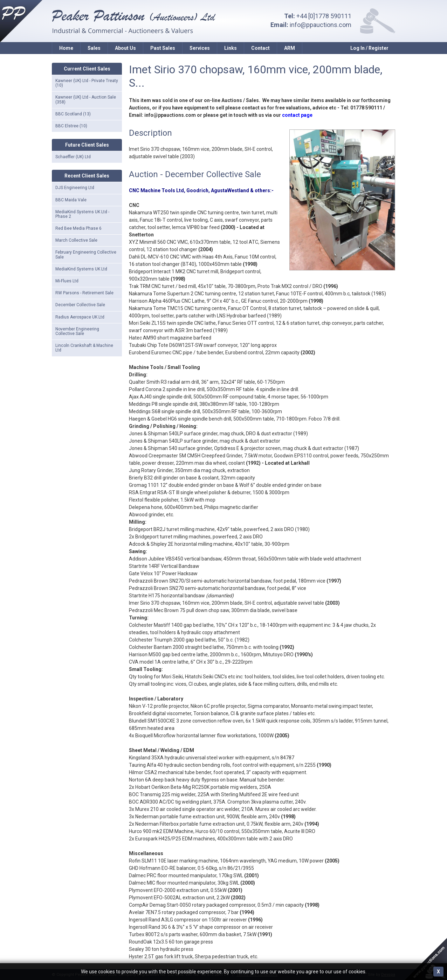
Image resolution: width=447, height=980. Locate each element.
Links (231, 48)
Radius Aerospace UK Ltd (80, 317)
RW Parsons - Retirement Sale (84, 293)
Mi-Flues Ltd (67, 281)
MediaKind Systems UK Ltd (81, 269)
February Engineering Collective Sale (86, 254)
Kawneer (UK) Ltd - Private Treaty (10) (87, 83)
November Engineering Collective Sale (77, 331)
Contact (260, 48)
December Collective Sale (80, 305)
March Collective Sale (76, 240)
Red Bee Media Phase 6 (78, 228)
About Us (125, 48)
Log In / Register (369, 48)
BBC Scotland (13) (73, 114)
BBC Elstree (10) (71, 126)
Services (200, 48)
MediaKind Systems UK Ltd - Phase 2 (82, 214)
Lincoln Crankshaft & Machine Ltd (84, 348)
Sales (94, 48)
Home (66, 48)
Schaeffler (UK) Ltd (73, 157)
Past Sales (163, 48)
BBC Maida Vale (71, 200)
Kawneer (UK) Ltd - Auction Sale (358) (86, 99)
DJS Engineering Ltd (75, 188)
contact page (297, 115)
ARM (290, 48)
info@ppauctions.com (321, 25)
